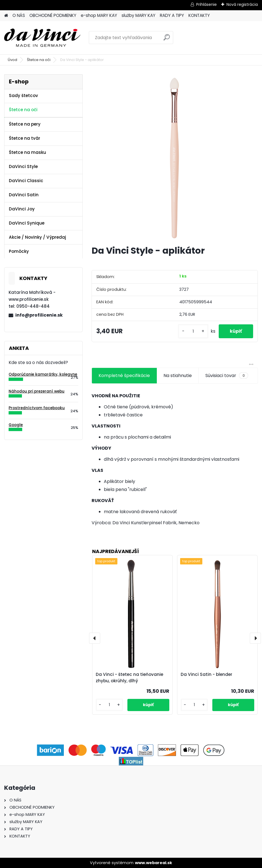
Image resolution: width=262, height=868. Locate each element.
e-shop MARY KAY (99, 15)
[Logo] (42, 38)
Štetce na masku (27, 152)
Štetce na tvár (25, 138)
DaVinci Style (23, 166)
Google (16, 425)
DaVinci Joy (22, 209)
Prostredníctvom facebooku (37, 408)
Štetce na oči (39, 60)
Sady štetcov (23, 96)
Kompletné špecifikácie (124, 376)
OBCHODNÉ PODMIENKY (53, 15)
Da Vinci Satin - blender (206, 674)
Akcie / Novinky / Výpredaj (37, 237)
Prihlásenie (206, 4)
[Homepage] (6, 16)
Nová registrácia (242, 4)
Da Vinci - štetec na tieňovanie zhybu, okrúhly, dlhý (129, 678)
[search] (167, 40)
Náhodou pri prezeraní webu (36, 391)
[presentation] (95, 638)
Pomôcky (19, 251)
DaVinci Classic (26, 181)
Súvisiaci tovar (227, 376)
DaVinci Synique (27, 223)
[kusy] (193, 331)
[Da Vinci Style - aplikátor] (175, 157)
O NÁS (19, 15)
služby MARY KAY (138, 15)
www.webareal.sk (153, 863)
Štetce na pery (25, 124)
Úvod (12, 60)
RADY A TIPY (172, 15)
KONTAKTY (199, 15)
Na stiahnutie (178, 376)
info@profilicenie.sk (39, 315)
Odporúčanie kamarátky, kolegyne (43, 374)
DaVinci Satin (24, 195)
